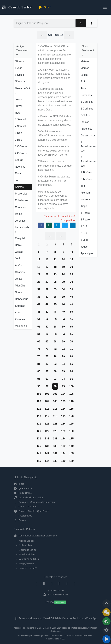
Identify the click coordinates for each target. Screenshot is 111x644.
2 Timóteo (86, 179)
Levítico (20, 75)
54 (63, 319)
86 (39, 371)
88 (55, 371)
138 (55, 446)
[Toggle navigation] (105, 7)
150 (72, 461)
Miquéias (20, 286)
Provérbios (21, 194)
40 (71, 297)
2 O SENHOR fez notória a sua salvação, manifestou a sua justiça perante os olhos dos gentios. (54, 76)
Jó (16, 180)
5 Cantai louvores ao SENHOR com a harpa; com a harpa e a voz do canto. (55, 135)
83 (55, 364)
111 (39, 409)
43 (55, 304)
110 (72, 401)
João (84, 82)
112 (47, 409)
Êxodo (19, 68)
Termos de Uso (56, 591)
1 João (85, 226)
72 (47, 349)
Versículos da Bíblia (29, 559)
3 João (85, 240)
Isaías (19, 214)
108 (55, 401)
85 (71, 364)
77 (47, 356)
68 (55, 342)
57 (47, 327)
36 (39, 297)
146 (39, 461)
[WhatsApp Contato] (67, 583)
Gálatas (85, 115)
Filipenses (87, 129)
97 (47, 386)
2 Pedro (85, 220)
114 (63, 409)
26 (39, 282)
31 (39, 289)
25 (71, 274)
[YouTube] (59, 583)
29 (63, 282)
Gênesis (20, 61)
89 (63, 371)
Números (20, 82)
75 (71, 349)
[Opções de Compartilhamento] (106, 621)
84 (63, 364)
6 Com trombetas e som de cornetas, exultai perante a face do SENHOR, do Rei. (54, 151)
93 (55, 379)
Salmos (19, 187)
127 (47, 431)
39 (63, 297)
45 (71, 304)
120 (72, 416)
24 (63, 274)
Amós (18, 265)
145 (72, 453)
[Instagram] (44, 583)
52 (47, 319)
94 (63, 379)
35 (71, 289)
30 (71, 282)
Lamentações (22, 229)
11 (39, 259)
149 (63, 461)
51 (39, 319)
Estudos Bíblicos (27, 554)
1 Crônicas (21, 146)
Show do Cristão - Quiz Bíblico (32, 511)
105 (72, 394)
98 (55, 386)
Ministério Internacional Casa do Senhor (32, 628)
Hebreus (86, 199)
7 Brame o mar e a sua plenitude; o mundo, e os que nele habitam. (55, 166)
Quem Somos (23, 488)
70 (71, 342)
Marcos (85, 68)
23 (55, 274)
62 (47, 334)
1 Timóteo (86, 172)
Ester (18, 173)
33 (55, 289)
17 (47, 267)
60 (71, 327)
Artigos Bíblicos (27, 541)
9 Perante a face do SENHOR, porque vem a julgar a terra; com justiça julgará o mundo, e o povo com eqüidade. (53, 200)
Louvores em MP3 (28, 568)
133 (55, 439)
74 (63, 349)
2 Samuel (21, 126)
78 (55, 356)
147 (47, 461)
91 (39, 379)
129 (63, 431)
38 (55, 297)
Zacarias (20, 319)
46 (39, 312)
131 (39, 439)
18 (55, 267)
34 (63, 289)
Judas (84, 247)
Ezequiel (20, 238)
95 (71, 379)
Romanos (86, 95)
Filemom (86, 193)
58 (55, 327)
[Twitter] (52, 583)
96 (39, 386)
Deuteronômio (23, 90)
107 (47, 401)
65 (71, 334)
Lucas (84, 75)
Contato (20, 520)
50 (71, 312)
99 (63, 386)
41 (39, 304)
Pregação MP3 (26, 564)
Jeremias (20, 221)
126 (39, 431)
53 (55, 319)
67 (47, 342)
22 (47, 274)
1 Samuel (21, 119)
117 (47, 416)
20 (71, 267)
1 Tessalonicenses (88, 146)
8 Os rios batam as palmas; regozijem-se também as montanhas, (54, 181)
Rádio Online (23, 493)
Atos (83, 88)
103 (55, 394)
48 (55, 312)
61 (39, 334)
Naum (19, 292)
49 (63, 312)
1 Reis (19, 133)
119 (63, 416)
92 (47, 379)
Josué (19, 99)
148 (55, 461)
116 (39, 416)
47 (47, 312)
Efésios (85, 122)
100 (72, 386)
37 (47, 297)
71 (39, 349)
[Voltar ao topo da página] (106, 603)
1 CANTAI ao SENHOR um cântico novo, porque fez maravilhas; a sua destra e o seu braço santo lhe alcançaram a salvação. (55, 55)
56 (39, 327)
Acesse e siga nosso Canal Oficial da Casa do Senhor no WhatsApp (56, 618)
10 (71, 252)
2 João (85, 233)
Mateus (85, 61)
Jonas (19, 279)
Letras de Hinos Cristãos (29, 498)
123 (55, 424)
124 (63, 424)
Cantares (20, 207)
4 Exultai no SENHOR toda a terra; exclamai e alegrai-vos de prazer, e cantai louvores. (55, 121)
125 (72, 424)
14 (63, 259)
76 (39, 356)
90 (71, 371)
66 (39, 342)
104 (63, 394)
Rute (18, 113)
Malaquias (21, 326)
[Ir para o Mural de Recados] (106, 612)
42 (47, 304)
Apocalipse (87, 253)
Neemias (20, 167)
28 (55, 282)
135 (72, 439)
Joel (17, 258)
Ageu (18, 313)
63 (55, 334)
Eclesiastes (22, 200)
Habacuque (22, 299)
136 (39, 446)
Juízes (19, 106)
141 (39, 453)
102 (47, 394)
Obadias (20, 272)
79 (63, 356)
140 (72, 446)
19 (63, 267)
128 (55, 431)
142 (47, 453)
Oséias (19, 252)
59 (63, 327)
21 (39, 274)
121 (39, 424)
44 (63, 304)
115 (72, 409)
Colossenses (88, 136)
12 (47, 259)
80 (71, 356)
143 (55, 453)
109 (63, 401)
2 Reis (19, 140)
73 (55, 349)
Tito (83, 186)
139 (63, 446)
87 (47, 371)
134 (63, 439)
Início (19, 484)
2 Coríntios (87, 109)
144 (63, 453)
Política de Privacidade (56, 595)
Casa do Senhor (17, 7)
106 (39, 401)
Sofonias (20, 306)
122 (47, 424)
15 (71, 259)
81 (39, 364)
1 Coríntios (87, 102)
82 (47, 364)
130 (72, 431)
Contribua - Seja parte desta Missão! (35, 502)
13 (55, 259)
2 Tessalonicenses (88, 161)
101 (39, 394)
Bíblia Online (25, 545)
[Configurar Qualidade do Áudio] (106, 630)
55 (71, 319)
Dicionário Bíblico (28, 550)
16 (39, 267)
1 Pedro (85, 213)
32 (47, 289)
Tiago (84, 206)
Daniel (19, 245)
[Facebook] (37, 583)
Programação (23, 516)
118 (55, 416)
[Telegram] (74, 583)
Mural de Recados (25, 507)
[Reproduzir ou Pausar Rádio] (106, 639)
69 (63, 342)
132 (47, 439)
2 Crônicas (21, 153)
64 (63, 334)
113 (55, 409)
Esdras (19, 160)
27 (47, 282)
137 (47, 446)
